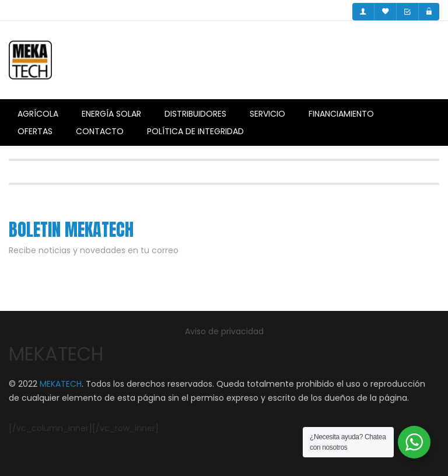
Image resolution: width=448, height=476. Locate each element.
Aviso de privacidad (224, 331)
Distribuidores (195, 114)
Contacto (100, 131)
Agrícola (38, 114)
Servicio (267, 114)
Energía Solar (111, 114)
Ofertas (35, 131)
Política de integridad (195, 131)
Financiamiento (341, 114)
